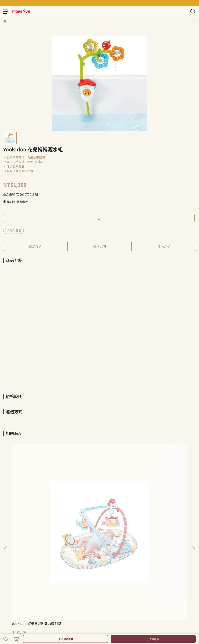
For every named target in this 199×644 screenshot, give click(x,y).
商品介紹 (35, 246)
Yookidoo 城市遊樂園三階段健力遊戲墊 (99, 502)
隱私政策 (23, 548)
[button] (193, 487)
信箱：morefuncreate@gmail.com (27, 578)
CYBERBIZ (103, 628)
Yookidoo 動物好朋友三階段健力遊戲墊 (161, 502)
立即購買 (153, 639)
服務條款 (37, 548)
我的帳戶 (51, 548)
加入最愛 (13, 230)
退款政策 (9, 548)
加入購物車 (65, 639)
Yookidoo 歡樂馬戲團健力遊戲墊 (36, 500)
